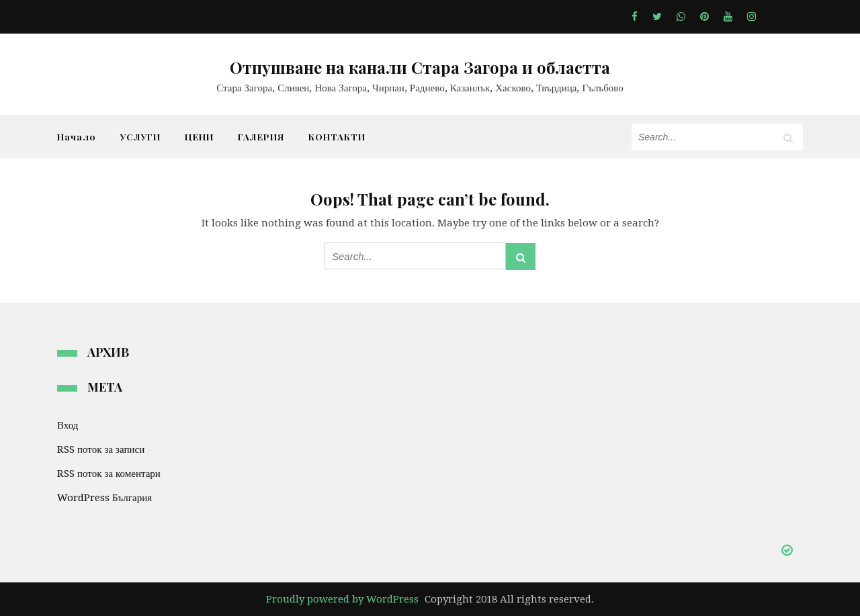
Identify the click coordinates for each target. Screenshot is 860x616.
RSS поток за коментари (109, 474)
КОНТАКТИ (337, 136)
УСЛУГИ (140, 136)
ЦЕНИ (199, 136)
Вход (68, 425)
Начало (77, 136)
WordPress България (104, 498)
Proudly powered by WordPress (342, 599)
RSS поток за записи (101, 449)
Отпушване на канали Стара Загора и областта (420, 67)
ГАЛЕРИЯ (261, 136)
